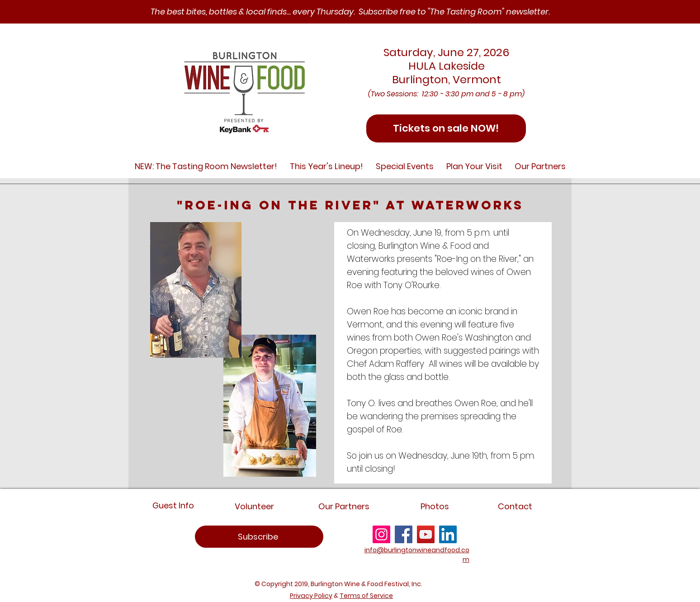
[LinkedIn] (448, 534)
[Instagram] (381, 534)
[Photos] (435, 506)
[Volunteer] (254, 506)
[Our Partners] (344, 506)
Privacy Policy (311, 596)
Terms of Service (366, 596)
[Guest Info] (173, 505)
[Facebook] (404, 534)
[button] (206, 166)
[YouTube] (426, 534)
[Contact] (515, 506)
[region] (259, 537)
